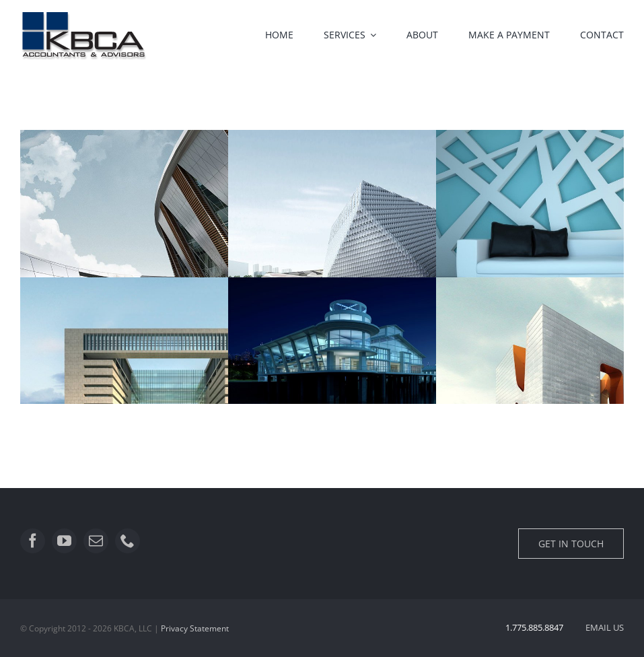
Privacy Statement (195, 628)
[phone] (128, 541)
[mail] (96, 541)
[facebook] (33, 541)
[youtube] (64, 541)
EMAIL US (605, 627)
